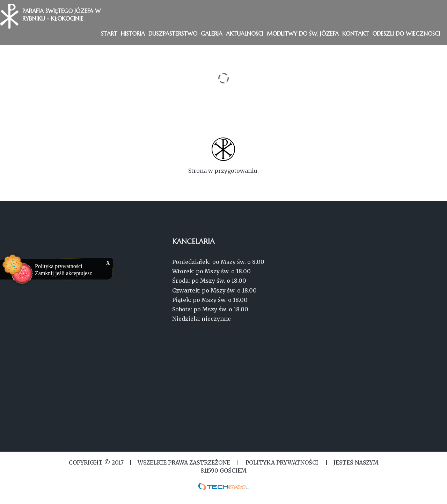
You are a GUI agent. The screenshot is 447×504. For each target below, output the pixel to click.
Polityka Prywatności (282, 462)
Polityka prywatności (59, 266)
